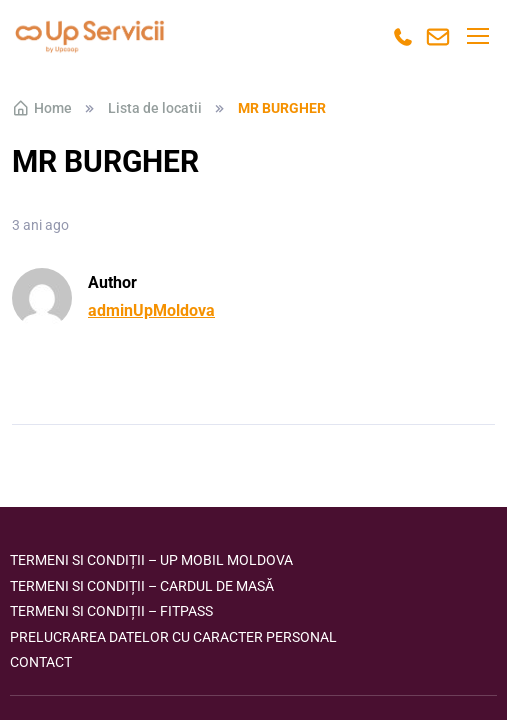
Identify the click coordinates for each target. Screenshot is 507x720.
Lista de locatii (155, 108)
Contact (41, 662)
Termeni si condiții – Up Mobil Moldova (151, 560)
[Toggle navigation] (477, 36)
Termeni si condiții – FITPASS (111, 611)
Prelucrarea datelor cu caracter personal (173, 637)
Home (42, 108)
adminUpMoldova (151, 310)
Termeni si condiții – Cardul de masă (142, 586)
